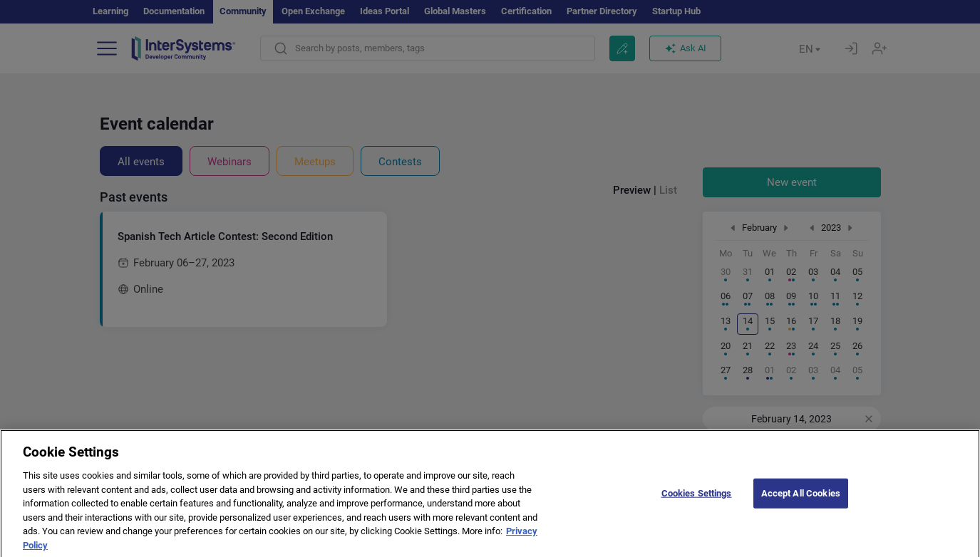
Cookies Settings (697, 501)
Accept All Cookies (801, 501)
